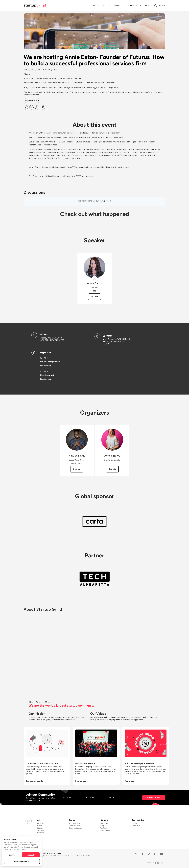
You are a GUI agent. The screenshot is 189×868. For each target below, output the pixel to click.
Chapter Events (74, 826)
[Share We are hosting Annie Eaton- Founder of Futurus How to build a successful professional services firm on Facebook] (26, 107)
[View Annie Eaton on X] (95, 279)
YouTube (104, 828)
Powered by (155, 863)
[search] (156, 5)
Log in (162, 5)
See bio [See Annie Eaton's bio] (94, 297)
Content (118, 5)
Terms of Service (42, 853)
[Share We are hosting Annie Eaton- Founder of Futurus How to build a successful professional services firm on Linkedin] (37, 107)
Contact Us (136, 826)
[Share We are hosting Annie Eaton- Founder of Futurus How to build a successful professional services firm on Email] (43, 107)
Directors (40, 833)
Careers (135, 823)
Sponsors (41, 830)
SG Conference (75, 823)
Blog (102, 826)
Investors (41, 823)
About (148, 5)
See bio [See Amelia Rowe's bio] (112, 469)
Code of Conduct (56, 853)
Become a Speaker (75, 828)
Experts (40, 826)
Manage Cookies (22, 861)
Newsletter (104, 823)
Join (94, 5)
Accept (31, 855)
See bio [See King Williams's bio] (77, 469)
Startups (40, 828)
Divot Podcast (105, 830)
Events (105, 5)
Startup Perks (134, 5)
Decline (12, 855)
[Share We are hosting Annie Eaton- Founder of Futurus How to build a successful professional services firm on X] (31, 107)
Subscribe (153, 798)
